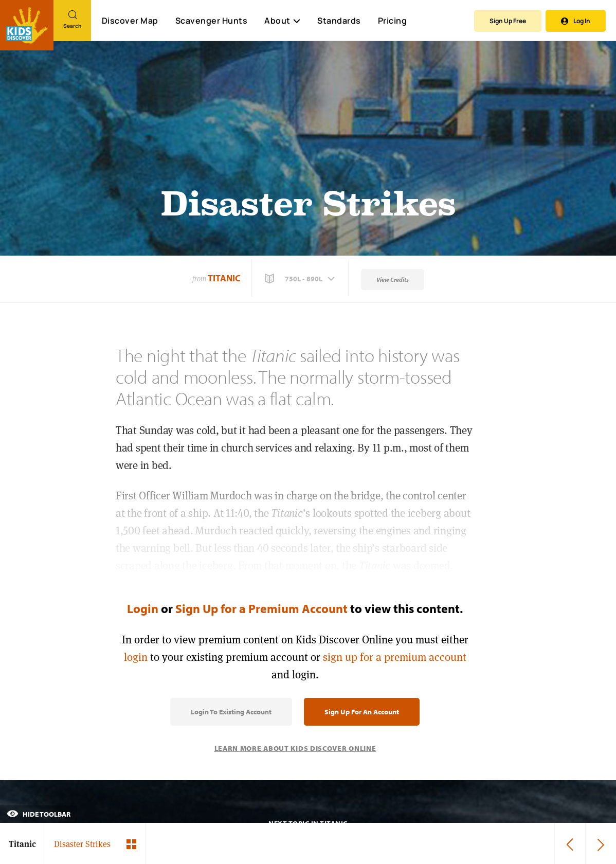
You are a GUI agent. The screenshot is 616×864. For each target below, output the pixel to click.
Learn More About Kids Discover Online (295, 748)
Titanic (224, 278)
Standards (339, 21)
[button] (301, 279)
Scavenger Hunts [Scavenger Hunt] (211, 21)
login (136, 657)
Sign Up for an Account (362, 712)
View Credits (393, 280)
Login (143, 608)
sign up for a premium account (395, 657)
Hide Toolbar (39, 814)
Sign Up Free (508, 21)
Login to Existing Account (231, 712)
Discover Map (130, 21)
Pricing (393, 21)
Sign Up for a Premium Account (261, 608)
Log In (576, 21)
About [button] (282, 21)
